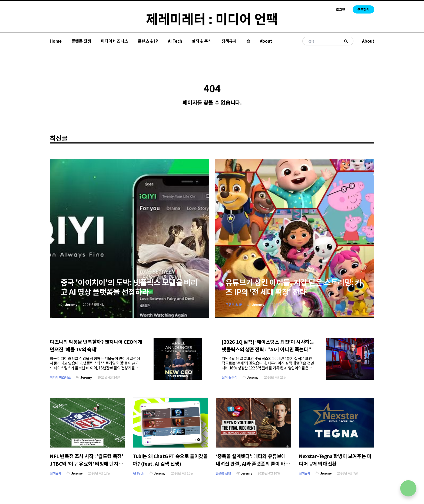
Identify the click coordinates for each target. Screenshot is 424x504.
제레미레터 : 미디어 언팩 (212, 18)
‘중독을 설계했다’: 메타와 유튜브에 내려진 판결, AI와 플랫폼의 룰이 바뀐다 (253, 463)
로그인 (341, 9)
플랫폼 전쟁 (81, 41)
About (266, 41)
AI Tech (175, 41)
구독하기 (363, 9)
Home (56, 41)
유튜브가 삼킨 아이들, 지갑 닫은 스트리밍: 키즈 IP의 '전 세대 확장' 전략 (294, 287)
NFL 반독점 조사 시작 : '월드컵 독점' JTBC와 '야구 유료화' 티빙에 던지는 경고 (86, 463)
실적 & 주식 (202, 41)
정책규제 (229, 41)
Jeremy (71, 304)
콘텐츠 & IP (148, 41)
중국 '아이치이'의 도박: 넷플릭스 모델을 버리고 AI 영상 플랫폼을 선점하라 (129, 287)
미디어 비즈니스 (115, 41)
